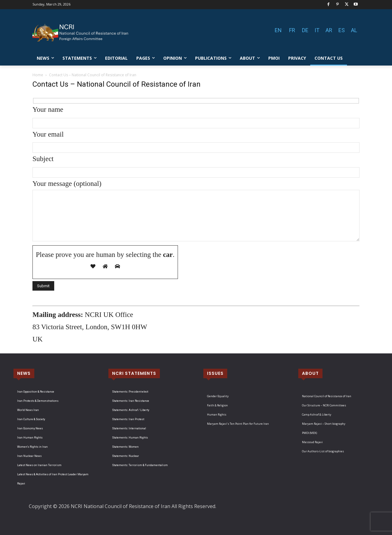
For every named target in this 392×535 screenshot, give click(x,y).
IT (317, 30)
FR (292, 30)
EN (278, 30)
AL (354, 30)
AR (329, 30)
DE (305, 30)
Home (38, 75)
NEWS (24, 373)
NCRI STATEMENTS (134, 373)
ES (342, 30)
